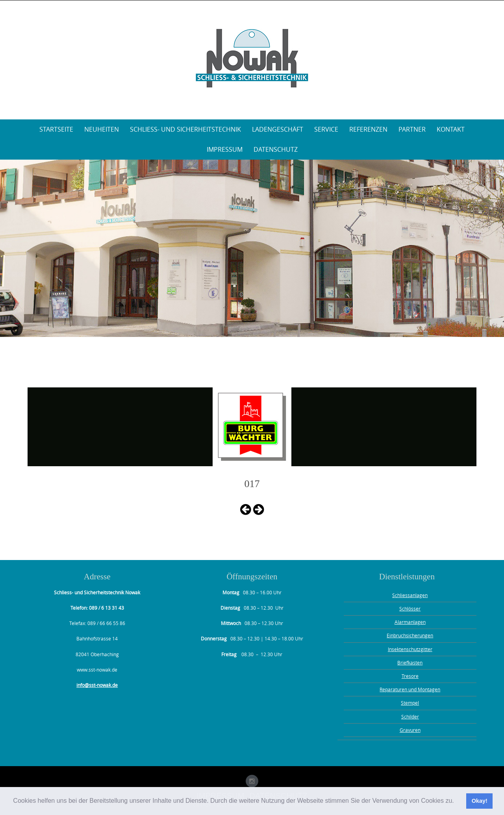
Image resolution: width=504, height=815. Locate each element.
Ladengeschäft (278, 129)
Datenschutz (276, 149)
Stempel (410, 703)
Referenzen (368, 129)
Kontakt (451, 129)
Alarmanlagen (410, 622)
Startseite (56, 129)
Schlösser (410, 608)
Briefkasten (410, 662)
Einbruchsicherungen (410, 635)
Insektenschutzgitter (410, 649)
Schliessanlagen (410, 595)
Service (326, 129)
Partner (412, 129)
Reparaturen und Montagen (410, 689)
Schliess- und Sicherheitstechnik (185, 129)
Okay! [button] (480, 801)
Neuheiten (102, 129)
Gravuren (410, 730)
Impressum (225, 149)
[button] (457, 802)
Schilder (410, 716)
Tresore (410, 676)
